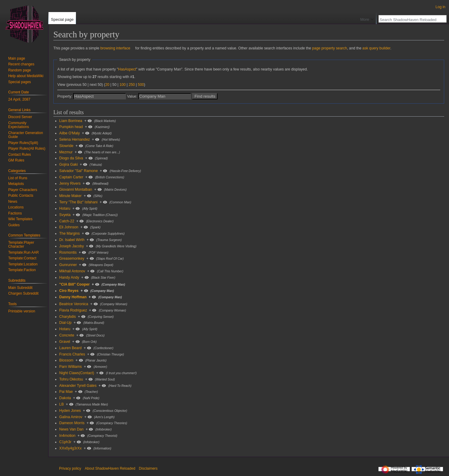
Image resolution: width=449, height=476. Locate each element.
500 (141, 85)
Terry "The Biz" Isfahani (78, 202)
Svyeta (65, 215)
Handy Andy (69, 277)
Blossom (66, 360)
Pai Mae (66, 392)
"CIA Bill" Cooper (75, 284)
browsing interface (115, 48)
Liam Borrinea (71, 121)
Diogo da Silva (71, 158)
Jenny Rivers (70, 183)
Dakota (65, 398)
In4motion (68, 436)
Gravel (65, 342)
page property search (330, 48)
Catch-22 (67, 221)
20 (107, 85)
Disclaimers (148, 468)
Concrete (67, 335)
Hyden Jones (70, 411)
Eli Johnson (69, 227)
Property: (65, 96)
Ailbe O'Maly (70, 133)
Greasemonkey (72, 258)
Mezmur (66, 152)
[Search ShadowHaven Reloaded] (409, 20)
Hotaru (65, 208)
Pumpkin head (71, 127)
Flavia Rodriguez (73, 310)
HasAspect (127, 69)
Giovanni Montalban (76, 189)
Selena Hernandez (75, 139)
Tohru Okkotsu (71, 379)
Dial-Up (66, 323)
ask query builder (377, 48)
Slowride (66, 146)
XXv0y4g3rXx (71, 448)
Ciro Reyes (69, 291)
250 (132, 85)
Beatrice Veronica (74, 304)
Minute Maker (71, 196)
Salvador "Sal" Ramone (79, 171)
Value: (132, 96)
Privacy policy (70, 468)
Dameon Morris (72, 423)
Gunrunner (68, 265)
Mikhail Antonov (72, 271)
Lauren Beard (71, 348)
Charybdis (68, 317)
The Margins (70, 233)
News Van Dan (72, 429)
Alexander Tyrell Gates (78, 386)
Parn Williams (71, 367)
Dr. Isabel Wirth (72, 240)
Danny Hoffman (73, 297)
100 (122, 85)
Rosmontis (68, 252)
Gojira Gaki (69, 164)
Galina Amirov (71, 417)
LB (62, 404)
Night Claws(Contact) (77, 373)
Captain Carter (71, 177)
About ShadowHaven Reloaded (110, 468)
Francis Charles (72, 354)
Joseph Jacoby (72, 246)
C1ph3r (65, 442)
